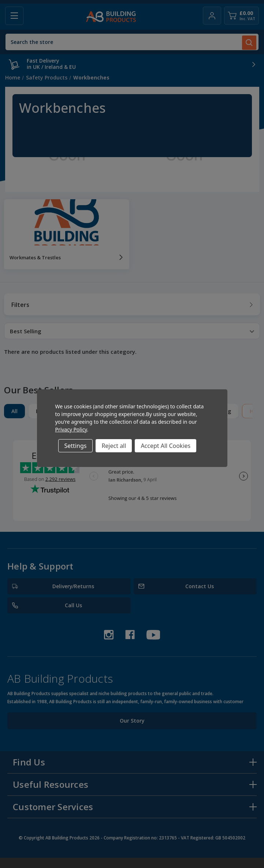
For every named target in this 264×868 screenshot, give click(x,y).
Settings (76, 446)
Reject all (114, 446)
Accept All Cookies (166, 446)
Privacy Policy (71, 429)
